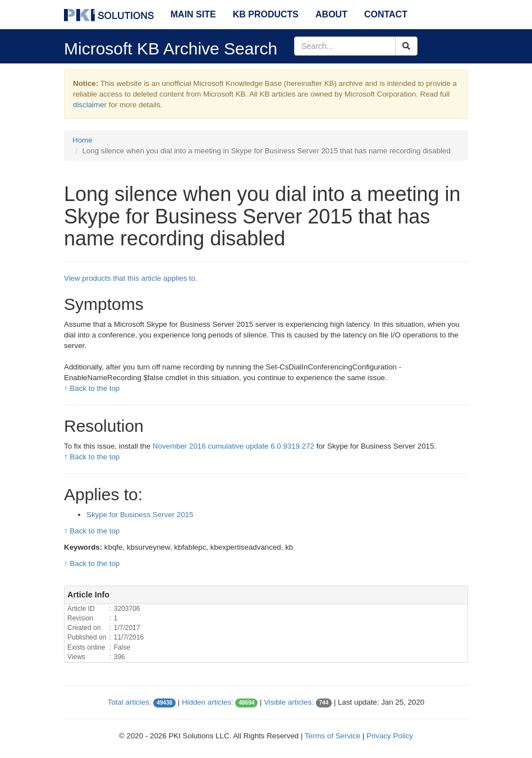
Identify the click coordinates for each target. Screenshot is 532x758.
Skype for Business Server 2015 (140, 515)
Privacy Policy (390, 736)
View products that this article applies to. (131, 278)
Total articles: (130, 702)
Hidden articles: (208, 702)
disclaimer (90, 105)
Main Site (193, 14)
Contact (386, 14)
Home (82, 140)
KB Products (266, 14)
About (331, 14)
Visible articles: (289, 702)
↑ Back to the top (92, 388)
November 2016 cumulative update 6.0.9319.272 (233, 446)
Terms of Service (332, 736)
